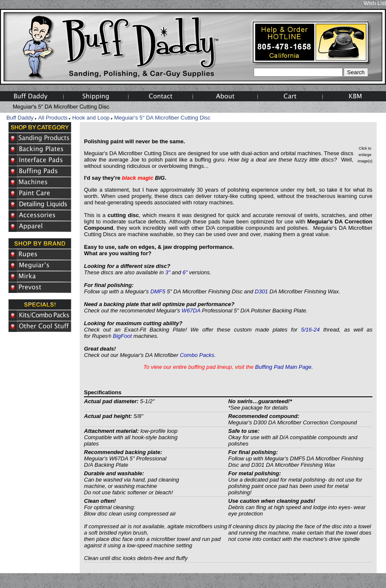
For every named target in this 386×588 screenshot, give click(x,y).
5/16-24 (310, 330)
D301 (262, 291)
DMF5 (158, 291)
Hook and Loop (91, 118)
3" (168, 272)
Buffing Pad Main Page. (284, 367)
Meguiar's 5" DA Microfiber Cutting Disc (162, 118)
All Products (53, 118)
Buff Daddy (20, 118)
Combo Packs (197, 355)
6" (185, 272)
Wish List (375, 3)
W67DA (191, 311)
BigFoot (122, 336)
